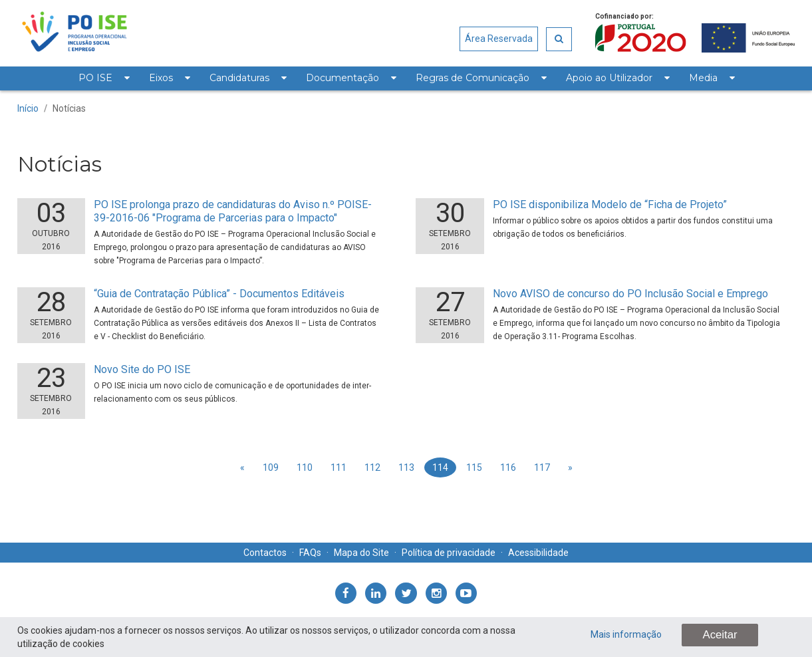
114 (440, 467)
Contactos (265, 553)
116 (508, 467)
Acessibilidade (538, 553)
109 (271, 467)
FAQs (310, 553)
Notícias (69, 108)
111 (338, 467)
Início (28, 108)
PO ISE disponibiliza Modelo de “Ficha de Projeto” (610, 204)
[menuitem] (104, 78)
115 (474, 467)
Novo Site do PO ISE (142, 369)
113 (406, 467)
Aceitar (720, 635)
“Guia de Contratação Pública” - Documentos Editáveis (219, 294)
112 (372, 467)
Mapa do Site (361, 553)
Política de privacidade (449, 553)
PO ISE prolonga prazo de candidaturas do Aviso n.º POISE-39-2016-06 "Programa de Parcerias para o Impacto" (233, 211)
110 (305, 467)
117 (542, 467)
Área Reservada (499, 39)
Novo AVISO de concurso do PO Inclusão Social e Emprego (630, 294)
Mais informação (626, 634)
